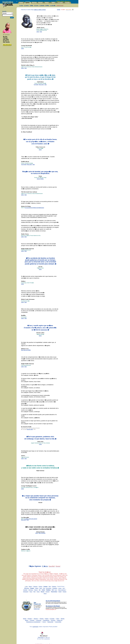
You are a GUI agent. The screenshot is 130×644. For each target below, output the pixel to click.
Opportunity (26, 592)
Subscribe (50, 622)
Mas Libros (41, 85)
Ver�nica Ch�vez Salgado (40, 10)
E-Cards (52, 619)
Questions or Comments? (33, 622)
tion (26, 586)
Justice (43, 590)
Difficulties (27, 588)
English (59, 10)
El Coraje (36, 5)
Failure (37, 588)
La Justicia (26, 5)
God (64, 588)
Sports (38, 592)
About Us (60, 620)
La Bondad (42, 5)
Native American (62, 590)
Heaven (36, 590)
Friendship (55, 588)
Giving (60, 588)
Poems (42, 619)
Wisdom (65, 592)
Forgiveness (49, 588)
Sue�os (31, 5)
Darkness (54, 586)
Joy (40, 590)
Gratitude (25, 590)
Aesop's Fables (40, 179)
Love (56, 590)
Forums (32, 620)
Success (43, 592)
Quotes (30, 619)
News (27, 620)
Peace (31, 592)
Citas (41, 32)
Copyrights (58, 622)
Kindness (48, 590)
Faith (41, 588)
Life (53, 590)
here (42, 637)
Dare (50, 586)
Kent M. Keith (30, 429)
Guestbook (46, 620)
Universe (39, 620)
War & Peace (54, 592)
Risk (34, 592)
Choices (40, 586)
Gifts (58, 619)
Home (25, 619)
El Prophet (36, 85)
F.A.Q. (44, 622)
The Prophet (24, 164)
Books (63, 619)
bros (41, 336)
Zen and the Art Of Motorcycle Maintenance (35, 208)
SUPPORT (35, 627)
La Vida (21, 5)
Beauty (30, 586)
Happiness (31, 590)
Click (40, 637)
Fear (44, 588)
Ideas (47, 619)
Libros (38, 32)
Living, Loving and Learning (31, 519)
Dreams (32, 588)
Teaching (48, 592)
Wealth (60, 592)
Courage (45, 586)
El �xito (47, 5)
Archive (53, 620)
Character (35, 586)
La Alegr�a (53, 5)
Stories (36, 619)
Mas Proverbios (42, 533)
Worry (45, 593)
